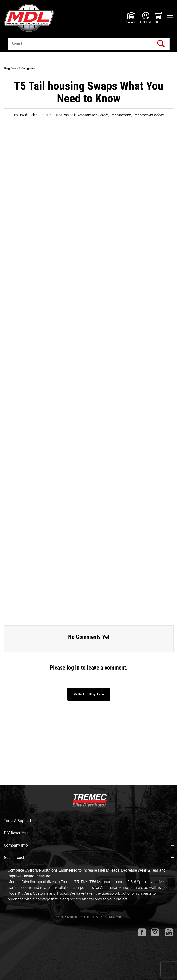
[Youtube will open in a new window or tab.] (169, 932)
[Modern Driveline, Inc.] (30, 18)
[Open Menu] (170, 18)
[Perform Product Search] (161, 44)
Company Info (89, 845)
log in (73, 668)
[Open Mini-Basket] (159, 18)
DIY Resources (89, 833)
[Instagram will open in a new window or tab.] (155, 932)
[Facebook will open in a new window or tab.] (142, 932)
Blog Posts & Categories (89, 68)
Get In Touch (89, 858)
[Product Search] (89, 44)
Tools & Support (89, 821)
